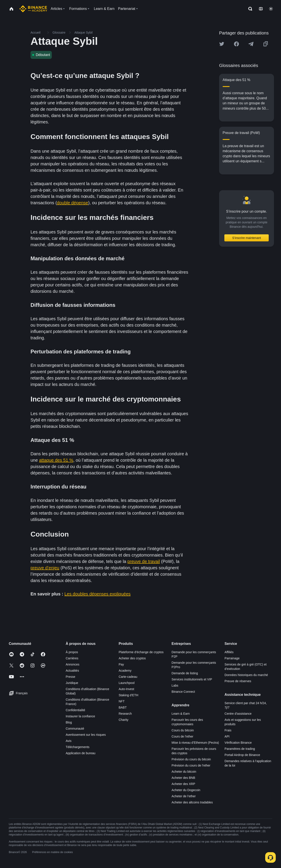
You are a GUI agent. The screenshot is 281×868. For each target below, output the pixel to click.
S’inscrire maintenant (247, 238)
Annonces (72, 664)
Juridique (72, 683)
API (227, 736)
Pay (121, 664)
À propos (72, 652)
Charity (123, 720)
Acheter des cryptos (132, 658)
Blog (69, 722)
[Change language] (261, 9)
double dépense (72, 203)
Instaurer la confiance (80, 716)
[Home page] (33, 9)
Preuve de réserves (238, 681)
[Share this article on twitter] (222, 44)
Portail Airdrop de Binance (242, 755)
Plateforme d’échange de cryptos (141, 652)
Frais (228, 730)
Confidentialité (75, 710)
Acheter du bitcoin (184, 772)
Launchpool (126, 683)
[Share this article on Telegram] (251, 44)
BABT (123, 707)
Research (125, 714)
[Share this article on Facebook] (236, 44)
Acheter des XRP (183, 784)
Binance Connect (183, 692)
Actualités (72, 671)
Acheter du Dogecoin (186, 790)
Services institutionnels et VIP (192, 679)
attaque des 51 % (56, 460)
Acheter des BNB (183, 778)
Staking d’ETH (128, 695)
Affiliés (229, 652)
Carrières (72, 658)
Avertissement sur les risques (86, 735)
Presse (70, 677)
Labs (175, 685)
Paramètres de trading (240, 749)
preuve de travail (144, 561)
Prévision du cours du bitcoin (191, 759)
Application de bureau (80, 753)
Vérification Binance (238, 743)
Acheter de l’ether (184, 796)
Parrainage (232, 658)
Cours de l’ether (183, 736)
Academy (125, 671)
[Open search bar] (249, 9)
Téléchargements (77, 747)
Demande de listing (185, 673)
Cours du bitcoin (183, 730)
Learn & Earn (181, 714)
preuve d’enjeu (45, 568)
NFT (122, 701)
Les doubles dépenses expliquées (98, 594)
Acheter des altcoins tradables (192, 802)
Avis (68, 741)
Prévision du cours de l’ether (191, 765)
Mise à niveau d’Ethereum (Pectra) (195, 743)
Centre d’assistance (238, 714)
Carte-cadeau (128, 677)
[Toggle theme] (271, 9)
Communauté (75, 729)
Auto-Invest (126, 689)
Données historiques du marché (246, 675)
